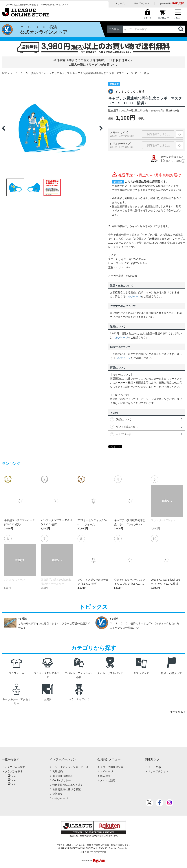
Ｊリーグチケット (141, 3)
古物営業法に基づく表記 (67, 789)
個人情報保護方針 (63, 776)
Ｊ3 (14, 784)
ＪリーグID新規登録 (112, 767)
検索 (181, 29)
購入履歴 (105, 776)
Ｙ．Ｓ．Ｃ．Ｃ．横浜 (23, 73)
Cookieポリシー (62, 780)
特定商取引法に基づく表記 (68, 785)
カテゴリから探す (15, 767)
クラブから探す (14, 771)
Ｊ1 (14, 776)
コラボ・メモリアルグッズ (54, 73)
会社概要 (58, 794)
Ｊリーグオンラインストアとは (70, 767)
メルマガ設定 (108, 780)
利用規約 (58, 771)
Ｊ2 (14, 780)
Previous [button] (3, 128)
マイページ (107, 771)
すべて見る (177, 712)
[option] (52, 128)
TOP (4, 73)
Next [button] (101, 128)
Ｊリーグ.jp (121, 3)
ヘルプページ (133, 296)
